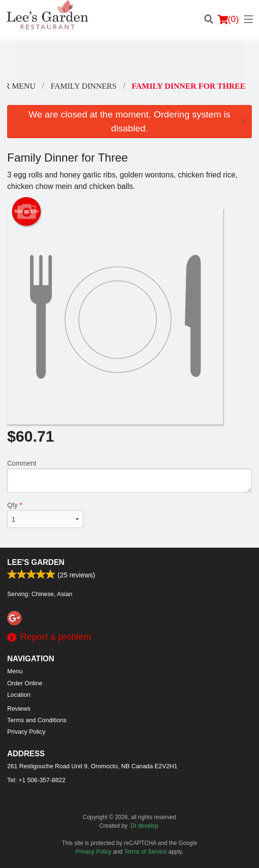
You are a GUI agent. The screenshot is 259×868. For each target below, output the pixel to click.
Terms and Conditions (37, 720)
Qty (45, 515)
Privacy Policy (26, 732)
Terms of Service (146, 852)
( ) (228, 19)
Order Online (25, 683)
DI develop (144, 826)
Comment (129, 476)
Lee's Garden (36, 562)
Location (19, 695)
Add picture (27, 211)
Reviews (19, 709)
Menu (15, 671)
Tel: (36, 780)
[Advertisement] (129, 60)
